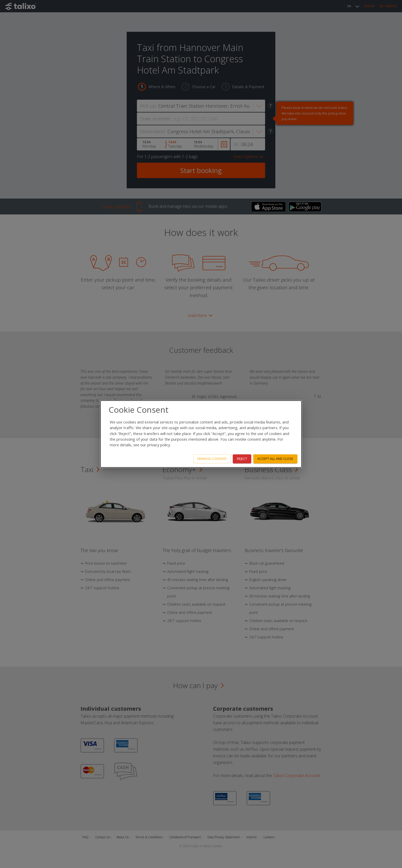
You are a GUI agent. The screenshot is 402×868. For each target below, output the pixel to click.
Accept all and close (275, 459)
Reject (242, 459)
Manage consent (212, 459)
